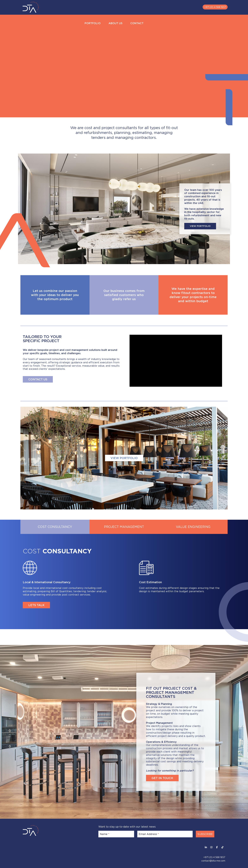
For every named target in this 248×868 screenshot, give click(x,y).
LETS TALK (36, 605)
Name (104, 834)
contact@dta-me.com (213, 861)
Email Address (149, 834)
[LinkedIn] (206, 847)
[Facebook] (217, 847)
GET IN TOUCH (162, 778)
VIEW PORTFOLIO (200, 226)
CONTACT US (38, 379)
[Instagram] (211, 847)
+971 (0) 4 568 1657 (215, 7)
